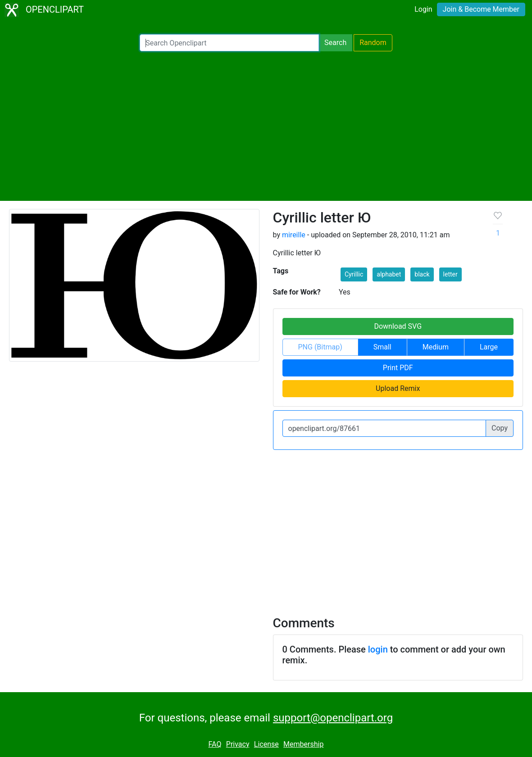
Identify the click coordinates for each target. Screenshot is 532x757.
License (266, 744)
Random (373, 43)
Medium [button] (436, 347)
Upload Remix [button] (398, 388)
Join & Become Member (481, 9)
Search (335, 43)
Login (423, 9)
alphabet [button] (389, 274)
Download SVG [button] (398, 326)
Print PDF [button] (398, 368)
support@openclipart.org (333, 718)
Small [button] (382, 347)
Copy (500, 428)
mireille (294, 235)
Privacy (238, 744)
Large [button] (489, 347)
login (378, 649)
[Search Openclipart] (229, 43)
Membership (303, 744)
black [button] (422, 274)
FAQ (215, 744)
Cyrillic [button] (354, 274)
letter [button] (450, 274)
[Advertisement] (266, 126)
